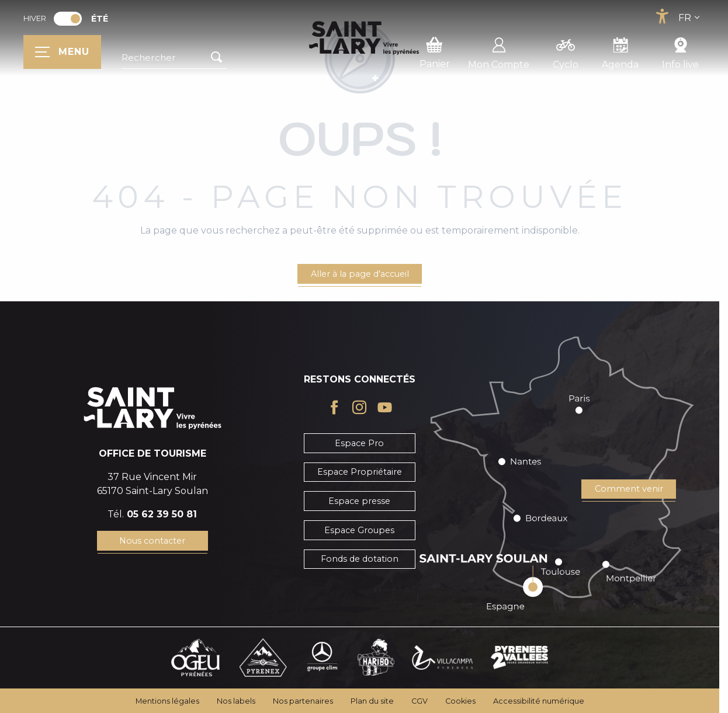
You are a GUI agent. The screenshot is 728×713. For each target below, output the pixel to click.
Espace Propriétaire (360, 472)
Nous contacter (152, 541)
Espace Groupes (359, 530)
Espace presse (359, 501)
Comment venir (629, 489)
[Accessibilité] (662, 16)
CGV (420, 701)
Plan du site (372, 701)
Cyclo (566, 51)
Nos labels (236, 701)
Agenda (620, 51)
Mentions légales (167, 701)
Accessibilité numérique (539, 701)
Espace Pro (359, 443)
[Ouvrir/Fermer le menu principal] (62, 52)
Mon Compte (499, 51)
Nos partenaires (303, 701)
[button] (174, 58)
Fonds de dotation (360, 559)
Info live (680, 51)
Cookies (460, 701)
